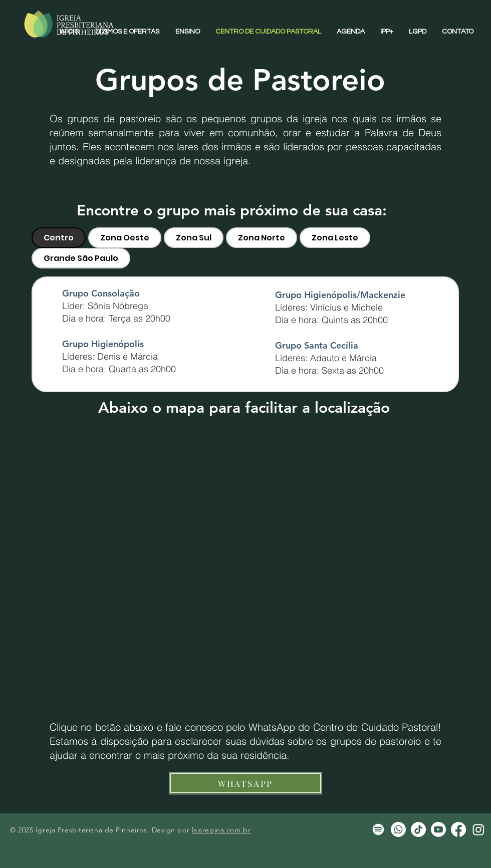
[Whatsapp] (398, 829)
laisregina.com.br (221, 830)
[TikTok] (418, 829)
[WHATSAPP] (245, 783)
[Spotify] (378, 829)
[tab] (59, 238)
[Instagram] (478, 829)
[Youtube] (438, 829)
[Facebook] (458, 829)
